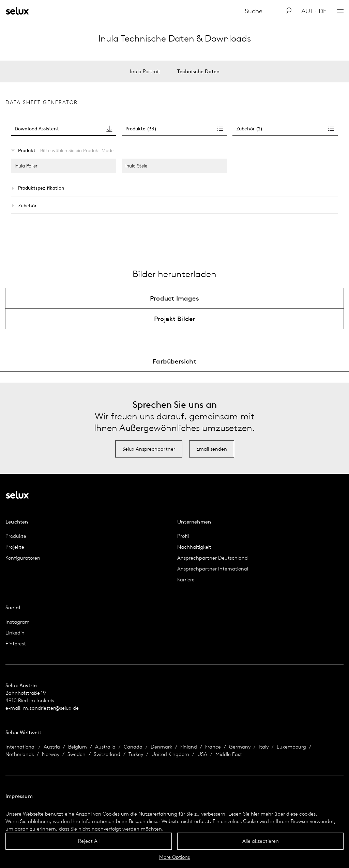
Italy (264, 747)
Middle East (229, 754)
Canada (133, 747)
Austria (52, 747)
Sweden (77, 754)
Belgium (78, 747)
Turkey (136, 754)
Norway (51, 754)
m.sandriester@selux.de (51, 708)
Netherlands (20, 754)
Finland (189, 747)
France (213, 747)
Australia (105, 747)
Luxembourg (291, 747)
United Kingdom (170, 754)
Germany (240, 747)
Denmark (161, 747)
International (20, 747)
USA (202, 754)
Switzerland (107, 754)
